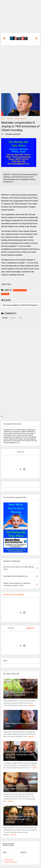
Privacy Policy (9, 860)
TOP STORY (10, 119)
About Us (23, 852)
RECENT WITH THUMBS (14, 595)
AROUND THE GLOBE (20, 119)
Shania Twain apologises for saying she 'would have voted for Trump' (20, 755)
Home (3, 119)
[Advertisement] (20, 18)
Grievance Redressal (11, 862)
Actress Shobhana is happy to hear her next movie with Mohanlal (20, 819)
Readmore (31, 705)
